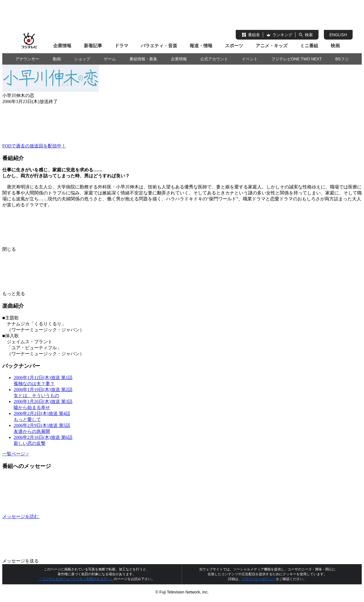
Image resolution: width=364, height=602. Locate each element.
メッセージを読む (64, 516)
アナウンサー (27, 59)
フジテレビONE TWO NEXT (297, 59)
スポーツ (234, 46)
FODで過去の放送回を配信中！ (34, 146)
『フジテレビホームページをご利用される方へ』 (76, 579)
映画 (335, 46)
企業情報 (62, 46)
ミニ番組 (309, 46)
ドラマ (121, 46)
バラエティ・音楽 (159, 46)
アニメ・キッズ (272, 46)
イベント (250, 59)
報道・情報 (201, 46)
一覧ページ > (15, 454)
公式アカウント (214, 59)
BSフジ (342, 59)
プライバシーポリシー (259, 579)
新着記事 (93, 46)
